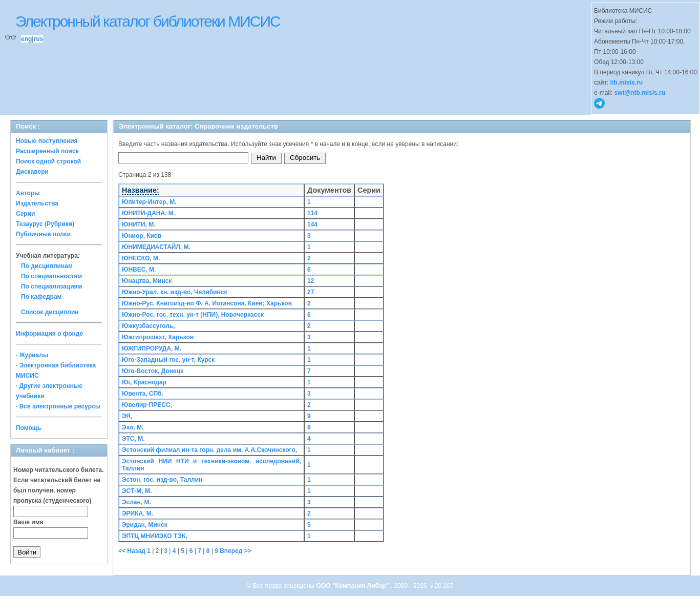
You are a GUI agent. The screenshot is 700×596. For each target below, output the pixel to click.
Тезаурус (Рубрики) (45, 224)
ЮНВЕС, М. (139, 270)
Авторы (28, 193)
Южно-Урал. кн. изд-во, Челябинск (174, 292)
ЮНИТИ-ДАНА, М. (149, 213)
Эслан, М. (136, 502)
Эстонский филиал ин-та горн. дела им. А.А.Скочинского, (209, 450)
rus (38, 39)
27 (311, 292)
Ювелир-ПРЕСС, (147, 405)
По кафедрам (41, 297)
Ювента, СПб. (143, 394)
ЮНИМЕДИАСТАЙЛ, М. (156, 247)
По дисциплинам (47, 266)
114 (312, 213)
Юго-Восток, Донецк (153, 371)
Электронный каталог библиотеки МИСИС (148, 21)
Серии (25, 214)
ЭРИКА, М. (137, 513)
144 (312, 224)
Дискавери (32, 172)
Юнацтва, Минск (147, 281)
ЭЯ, (127, 416)
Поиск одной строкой (48, 161)
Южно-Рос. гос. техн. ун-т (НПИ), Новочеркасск (193, 315)
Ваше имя (28, 522)
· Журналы (32, 355)
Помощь (28, 428)
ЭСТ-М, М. (137, 491)
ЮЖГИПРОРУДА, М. (152, 348)
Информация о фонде (49, 334)
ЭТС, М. (133, 439)
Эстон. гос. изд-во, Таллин (162, 480)
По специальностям (51, 276)
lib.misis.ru (627, 83)
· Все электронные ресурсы (58, 406)
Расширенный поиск (47, 151)
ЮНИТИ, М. (139, 224)
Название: (141, 190)
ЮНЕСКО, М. (141, 258)
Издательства (37, 203)
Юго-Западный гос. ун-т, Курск (168, 360)
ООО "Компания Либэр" (354, 586)
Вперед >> (236, 551)
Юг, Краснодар (144, 382)
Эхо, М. (133, 427)
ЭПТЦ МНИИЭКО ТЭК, (155, 536)
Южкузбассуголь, (149, 326)
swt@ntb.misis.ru (640, 93)
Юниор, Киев (142, 236)
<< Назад (133, 551)
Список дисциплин (50, 312)
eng (26, 39)
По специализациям (51, 286)
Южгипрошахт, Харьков (158, 337)
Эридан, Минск (145, 525)
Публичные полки (43, 234)
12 (311, 281)
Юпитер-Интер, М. (149, 202)
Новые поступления (47, 141)
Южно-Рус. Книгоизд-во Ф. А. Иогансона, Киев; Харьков (207, 303)
